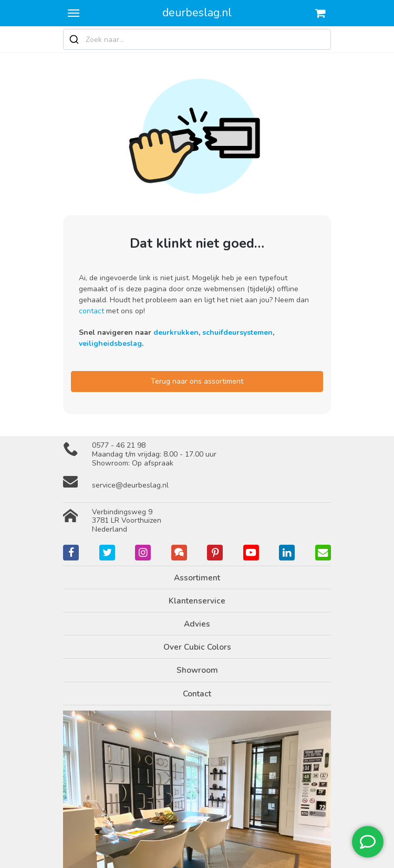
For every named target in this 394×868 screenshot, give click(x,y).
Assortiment (197, 578)
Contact (197, 694)
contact (91, 311)
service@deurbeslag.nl (130, 485)
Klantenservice (197, 601)
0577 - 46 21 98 (119, 445)
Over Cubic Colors (197, 647)
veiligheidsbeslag (110, 343)
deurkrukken (176, 332)
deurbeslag (197, 13)
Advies (197, 624)
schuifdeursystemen (237, 332)
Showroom (197, 670)
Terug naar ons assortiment (197, 381)
